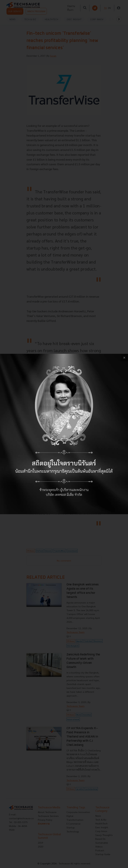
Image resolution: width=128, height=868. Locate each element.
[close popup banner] (124, 358)
